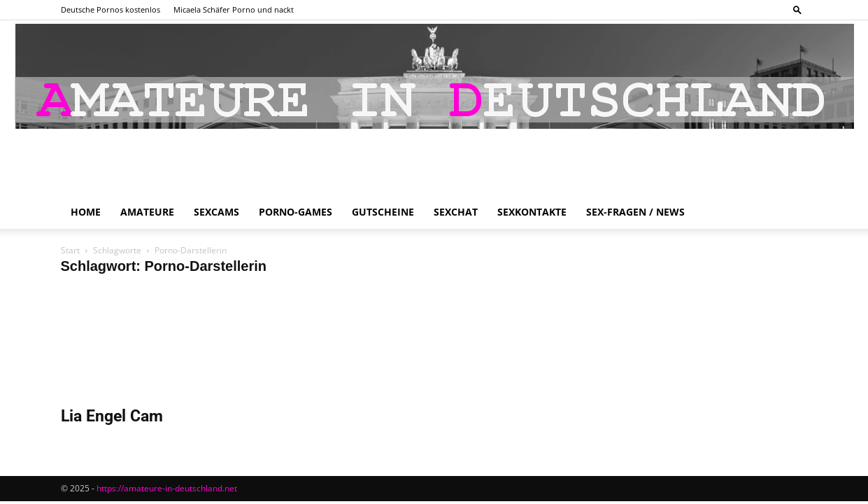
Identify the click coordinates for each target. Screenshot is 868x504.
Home (86, 212)
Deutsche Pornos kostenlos (111, 9)
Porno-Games (296, 212)
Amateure (147, 212)
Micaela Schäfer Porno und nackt (234, 9)
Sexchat (456, 212)
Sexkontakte (532, 212)
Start (70, 250)
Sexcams (216, 212)
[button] (797, 9)
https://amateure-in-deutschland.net (167, 488)
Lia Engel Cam (112, 416)
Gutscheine (383, 212)
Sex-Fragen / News (635, 212)
